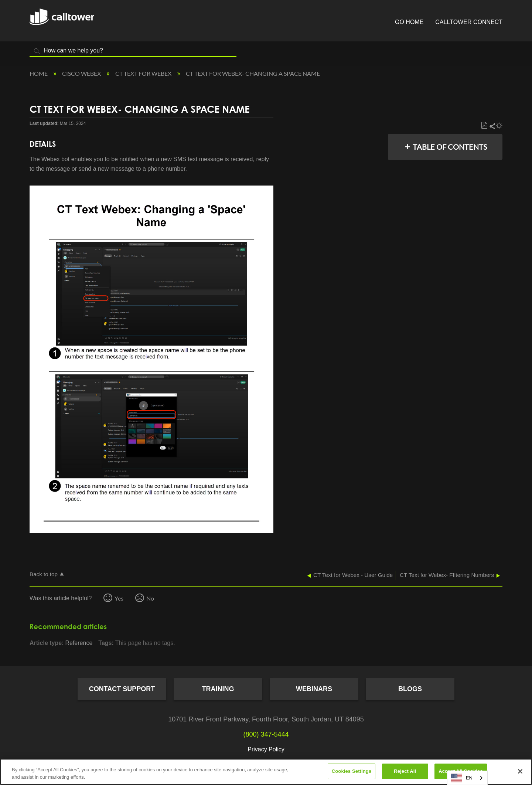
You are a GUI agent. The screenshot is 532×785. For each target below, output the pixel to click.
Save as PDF (484, 126)
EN (462, 778)
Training (218, 689)
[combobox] (467, 778)
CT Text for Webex (144, 73)
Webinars (314, 689)
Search (37, 51)
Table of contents (450, 147)
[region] (266, 772)
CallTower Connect (469, 22)
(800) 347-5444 (266, 734)
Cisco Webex (82, 73)
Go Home (409, 22)
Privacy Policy (266, 749)
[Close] (520, 771)
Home (39, 73)
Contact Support (122, 689)
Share (492, 126)
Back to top (44, 574)
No (150, 598)
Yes (119, 598)
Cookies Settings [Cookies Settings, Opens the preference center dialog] (352, 771)
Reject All (405, 771)
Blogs (410, 689)
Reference (79, 643)
